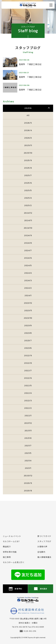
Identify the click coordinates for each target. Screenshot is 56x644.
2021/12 (28, 423)
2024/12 (28, 213)
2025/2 (28, 205)
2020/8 (28, 491)
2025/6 (28, 183)
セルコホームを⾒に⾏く (14, 562)
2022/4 (28, 393)
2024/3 (28, 281)
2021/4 (28, 461)
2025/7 (28, 175)
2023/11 (28, 311)
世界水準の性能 (10, 552)
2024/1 (28, 296)
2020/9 (28, 483)
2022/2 (28, 408)
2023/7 (28, 341)
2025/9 (28, 160)
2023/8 (28, 333)
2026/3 (28, 138)
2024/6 (28, 258)
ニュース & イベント (12, 536)
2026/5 (28, 123)
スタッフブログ (44, 541)
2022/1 (28, 416)
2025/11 (28, 145)
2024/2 (28, 288)
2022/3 (28, 401)
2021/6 (28, 108)
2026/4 (28, 130)
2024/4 (28, 273)
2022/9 (28, 356)
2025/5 (28, 190)
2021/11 (28, 431)
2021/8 (28, 438)
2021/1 (28, 468)
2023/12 (28, 303)
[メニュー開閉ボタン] (51, 5)
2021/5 (28, 453)
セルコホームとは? (11, 541)
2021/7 (28, 446)
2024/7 (28, 250)
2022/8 (28, 363)
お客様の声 (42, 547)
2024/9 (28, 235)
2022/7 (28, 371)
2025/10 (28, 153)
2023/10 (28, 318)
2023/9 (28, 326)
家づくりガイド (44, 536)
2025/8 (28, 168)
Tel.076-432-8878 (20, 627)
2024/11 (28, 220)
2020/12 (28, 476)
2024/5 (28, 265)
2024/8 (28, 243)
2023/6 (28, 348)
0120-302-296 (28, 631)
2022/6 (28, 378)
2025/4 (28, 198)
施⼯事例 (7, 557)
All (28, 115)
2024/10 (28, 228)
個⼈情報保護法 (44, 557)
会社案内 (41, 552)
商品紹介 (7, 547)
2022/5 (28, 386)
